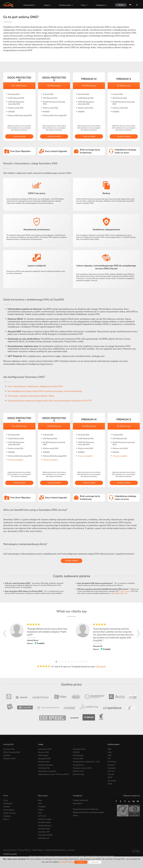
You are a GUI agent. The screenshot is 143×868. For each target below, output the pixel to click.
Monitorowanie (65, 5)
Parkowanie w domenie (47, 771)
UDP (109, 755)
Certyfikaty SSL (44, 768)
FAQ (40, 813)
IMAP (110, 784)
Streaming (112, 781)
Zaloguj (121, 5)
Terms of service (10, 850)
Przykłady (42, 807)
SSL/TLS (111, 771)
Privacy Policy (24, 850)
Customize (95, 862)
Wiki (40, 803)
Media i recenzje (10, 813)
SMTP (110, 777)
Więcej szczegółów (16, 460)
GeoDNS (7, 755)
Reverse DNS (43, 752)
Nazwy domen (78, 765)
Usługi (46, 5)
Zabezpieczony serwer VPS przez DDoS (53, 774)
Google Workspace (46, 765)
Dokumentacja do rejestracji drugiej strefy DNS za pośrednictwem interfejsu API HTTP (50, 401)
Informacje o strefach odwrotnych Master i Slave (31, 396)
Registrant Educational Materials (86, 809)
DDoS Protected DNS (12, 752)
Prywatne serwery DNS (82, 768)
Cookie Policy (37, 850)
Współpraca (100, 5)
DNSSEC (76, 752)
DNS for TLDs (78, 771)
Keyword (111, 765)
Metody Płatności (45, 826)
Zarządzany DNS (44, 759)
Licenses (71, 850)
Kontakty (7, 807)
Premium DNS (9, 749)
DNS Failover (43, 755)
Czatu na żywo (125, 591)
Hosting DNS (29, 5)
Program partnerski (80, 800)
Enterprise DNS (9, 759)
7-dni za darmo (19, 136)
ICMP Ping (112, 762)
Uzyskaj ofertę (71, 561)
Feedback (7, 816)
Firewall (111, 774)
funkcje (41, 810)
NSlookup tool (44, 838)
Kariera (6, 819)
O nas (5, 800)
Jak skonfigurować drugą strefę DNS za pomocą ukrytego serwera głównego (45, 391)
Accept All (81, 862)
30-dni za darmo (54, 136)
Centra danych (9, 810)
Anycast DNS (78, 759)
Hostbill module (44, 822)
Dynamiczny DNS (45, 749)
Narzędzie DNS (44, 829)
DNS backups (78, 755)
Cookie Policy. (67, 862)
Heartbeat (112, 768)
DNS (109, 749)
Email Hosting (78, 774)
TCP (109, 759)
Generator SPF (44, 832)
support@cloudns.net (119, 593)
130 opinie (101, 667)
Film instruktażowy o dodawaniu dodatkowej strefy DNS (35, 386)
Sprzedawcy (78, 803)
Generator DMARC (46, 835)
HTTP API (42, 816)
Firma (83, 5)
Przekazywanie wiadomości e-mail (86, 762)
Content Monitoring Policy (55, 850)
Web (110, 752)
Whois (76, 816)
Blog (40, 800)
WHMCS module (45, 819)
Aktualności (8, 803)
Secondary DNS (79, 749)
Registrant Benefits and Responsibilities (89, 812)
